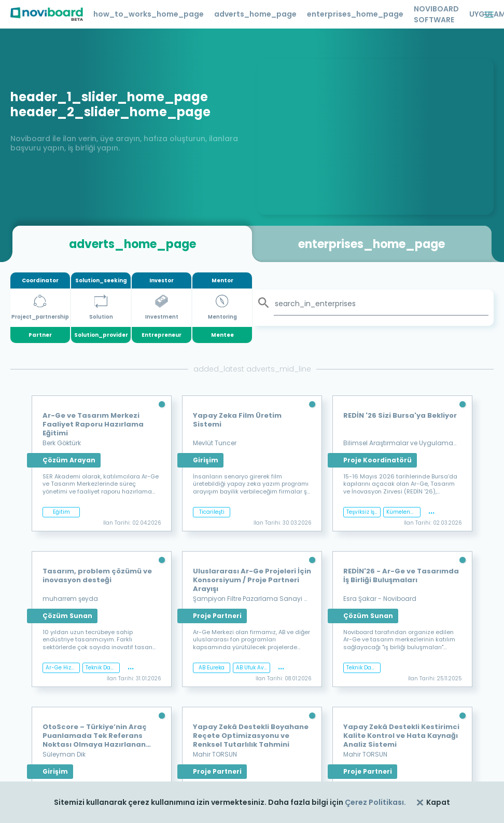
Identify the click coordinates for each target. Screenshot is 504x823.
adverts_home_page (255, 14)
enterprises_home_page (355, 14)
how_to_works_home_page (149, 14)
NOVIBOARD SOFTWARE (436, 14)
